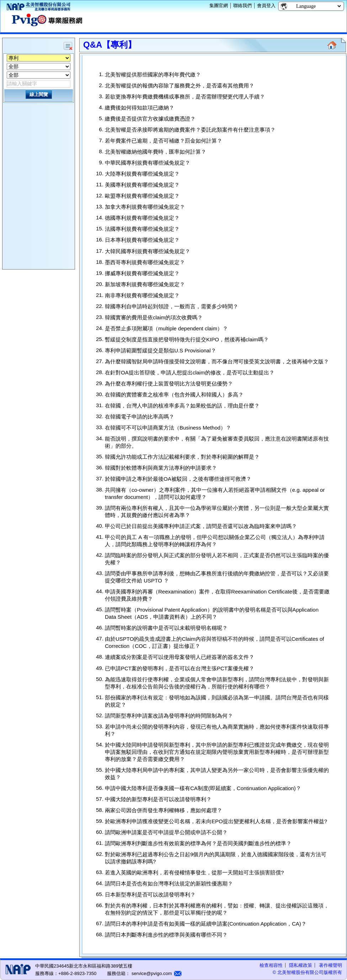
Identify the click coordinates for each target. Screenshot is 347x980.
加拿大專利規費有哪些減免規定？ (145, 207)
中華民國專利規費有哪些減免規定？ (148, 163)
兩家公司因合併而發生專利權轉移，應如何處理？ (164, 810)
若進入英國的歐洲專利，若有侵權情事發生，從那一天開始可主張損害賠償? (194, 872)
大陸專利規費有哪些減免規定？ (142, 174)
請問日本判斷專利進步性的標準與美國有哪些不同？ (166, 935)
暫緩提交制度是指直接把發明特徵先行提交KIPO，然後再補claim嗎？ (187, 339)
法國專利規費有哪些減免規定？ (142, 229)
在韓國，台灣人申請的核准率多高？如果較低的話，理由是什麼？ (182, 406)
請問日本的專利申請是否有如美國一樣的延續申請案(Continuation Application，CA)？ (206, 924)
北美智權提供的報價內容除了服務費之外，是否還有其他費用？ (180, 86)
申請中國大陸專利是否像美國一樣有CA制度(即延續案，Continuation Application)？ (203, 788)
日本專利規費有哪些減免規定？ (142, 240)
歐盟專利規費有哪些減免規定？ (142, 196)
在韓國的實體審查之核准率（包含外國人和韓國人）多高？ (174, 395)
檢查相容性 (271, 965)
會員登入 (266, 6)
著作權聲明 (330, 965)
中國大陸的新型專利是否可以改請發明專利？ (158, 799)
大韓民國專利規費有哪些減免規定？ (148, 251)
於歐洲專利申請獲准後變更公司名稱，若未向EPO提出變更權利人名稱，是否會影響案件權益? (216, 821)
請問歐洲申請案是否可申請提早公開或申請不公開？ (166, 832)
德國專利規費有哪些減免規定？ (142, 218)
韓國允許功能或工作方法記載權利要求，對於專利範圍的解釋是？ (182, 457)
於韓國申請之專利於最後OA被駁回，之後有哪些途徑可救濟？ (178, 479)
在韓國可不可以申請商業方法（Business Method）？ (168, 428)
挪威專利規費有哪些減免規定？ (142, 273)
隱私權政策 (301, 965)
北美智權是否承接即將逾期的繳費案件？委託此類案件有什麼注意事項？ (190, 130)
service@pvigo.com (151, 973)
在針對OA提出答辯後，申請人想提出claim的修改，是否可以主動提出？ (190, 372)
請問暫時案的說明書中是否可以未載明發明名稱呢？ (166, 628)
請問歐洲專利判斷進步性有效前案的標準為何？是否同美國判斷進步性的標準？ (198, 843)
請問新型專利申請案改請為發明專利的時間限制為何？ (169, 716)
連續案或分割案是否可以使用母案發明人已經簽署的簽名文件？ (180, 657)
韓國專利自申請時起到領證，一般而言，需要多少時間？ (172, 306)
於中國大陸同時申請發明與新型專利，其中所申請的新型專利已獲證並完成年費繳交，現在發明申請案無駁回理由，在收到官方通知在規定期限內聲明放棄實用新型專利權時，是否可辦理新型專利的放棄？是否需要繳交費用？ (217, 752)
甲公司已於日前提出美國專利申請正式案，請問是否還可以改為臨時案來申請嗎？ (201, 526)
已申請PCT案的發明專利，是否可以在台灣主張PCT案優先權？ (180, 668)
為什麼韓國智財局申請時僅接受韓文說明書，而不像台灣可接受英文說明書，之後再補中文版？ (217, 361)
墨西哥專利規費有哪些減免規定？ (145, 262)
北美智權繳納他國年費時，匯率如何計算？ (156, 152)
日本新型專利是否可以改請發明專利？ (150, 894)
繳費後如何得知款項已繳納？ (140, 108)
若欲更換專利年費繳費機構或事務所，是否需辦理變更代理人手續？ (185, 97)
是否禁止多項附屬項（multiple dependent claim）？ (166, 328)
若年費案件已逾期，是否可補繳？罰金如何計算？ (164, 141)
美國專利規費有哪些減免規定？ (142, 185)
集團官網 (219, 6)
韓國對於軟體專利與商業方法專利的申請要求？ (161, 468)
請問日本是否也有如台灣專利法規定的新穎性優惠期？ (169, 883)
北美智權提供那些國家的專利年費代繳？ (153, 74)
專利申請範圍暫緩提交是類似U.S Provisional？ (161, 350)
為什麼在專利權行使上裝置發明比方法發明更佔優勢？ (169, 384)
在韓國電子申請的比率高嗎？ (140, 417)
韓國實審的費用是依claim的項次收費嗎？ (154, 317)
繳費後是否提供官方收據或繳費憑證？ (150, 119)
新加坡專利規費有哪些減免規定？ (145, 284)
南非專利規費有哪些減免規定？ (142, 295)
